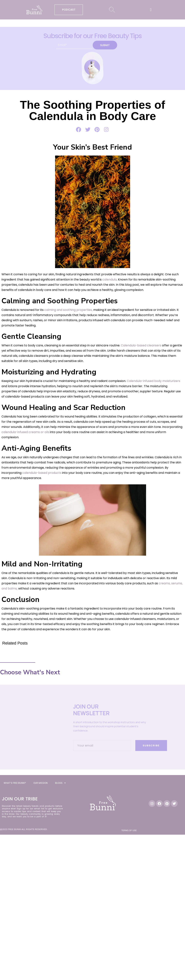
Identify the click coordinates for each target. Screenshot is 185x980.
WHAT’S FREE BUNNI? (15, 783)
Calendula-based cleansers (141, 345)
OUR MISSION (41, 783)
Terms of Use (129, 830)
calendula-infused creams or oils (25, 432)
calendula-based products (42, 473)
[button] (151, 10)
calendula (109, 279)
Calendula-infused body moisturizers (153, 381)
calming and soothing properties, (68, 310)
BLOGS (60, 783)
